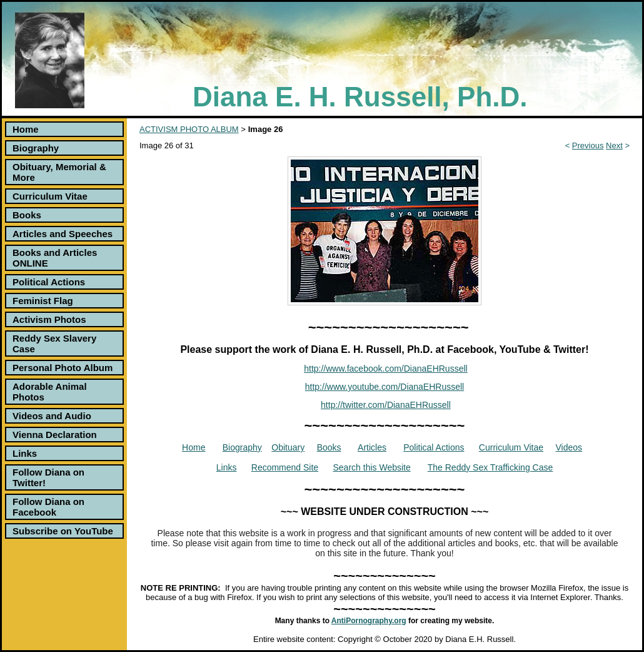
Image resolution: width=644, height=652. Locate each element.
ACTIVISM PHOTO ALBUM (189, 129)
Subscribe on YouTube (63, 531)
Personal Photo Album (63, 368)
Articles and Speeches (63, 234)
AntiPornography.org (369, 621)
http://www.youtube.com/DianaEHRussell (385, 387)
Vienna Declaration (55, 435)
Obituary (288, 447)
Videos (569, 447)
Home (26, 129)
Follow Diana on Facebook (48, 507)
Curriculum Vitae (50, 196)
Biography (36, 148)
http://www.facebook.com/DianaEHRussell (385, 369)
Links (25, 453)
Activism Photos (49, 319)
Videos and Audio (52, 416)
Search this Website (372, 467)
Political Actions (49, 282)
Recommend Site (285, 467)
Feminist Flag (43, 301)
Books (27, 215)
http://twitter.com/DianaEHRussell (386, 405)
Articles (372, 447)
